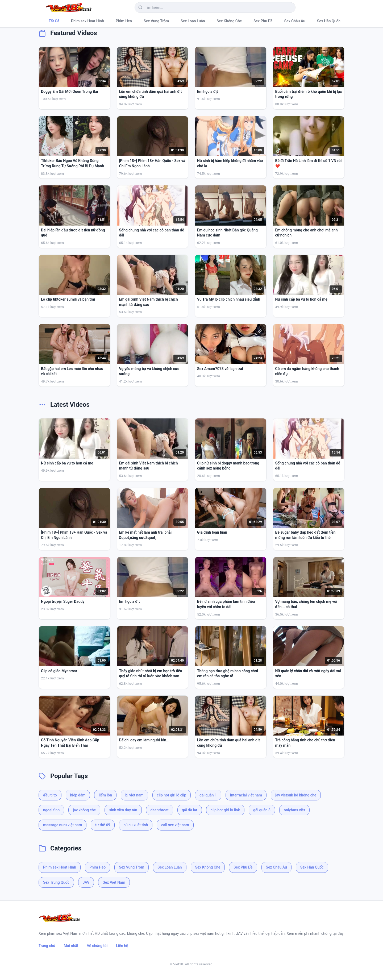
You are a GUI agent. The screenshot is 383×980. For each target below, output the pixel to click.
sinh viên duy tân (123, 810)
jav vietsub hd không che (296, 795)
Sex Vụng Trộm (156, 21)
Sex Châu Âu (295, 21)
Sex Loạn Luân (193, 21)
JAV (86, 882)
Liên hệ (122, 946)
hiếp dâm (78, 795)
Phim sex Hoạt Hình (88, 21)
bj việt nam (134, 795)
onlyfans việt (294, 810)
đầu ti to (50, 795)
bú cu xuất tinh (136, 825)
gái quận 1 (208, 795)
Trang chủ (47, 946)
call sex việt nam (175, 825)
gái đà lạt (190, 810)
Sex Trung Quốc (56, 882)
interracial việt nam (246, 795)
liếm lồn (105, 795)
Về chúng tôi (97, 946)
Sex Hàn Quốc (329, 21)
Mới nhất (71, 946)
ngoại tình (51, 810)
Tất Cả (54, 21)
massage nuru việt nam (63, 825)
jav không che (84, 810)
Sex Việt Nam (114, 882)
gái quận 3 (262, 810)
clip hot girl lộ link (225, 810)
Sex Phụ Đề (263, 21)
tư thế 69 (103, 825)
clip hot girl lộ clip (172, 795)
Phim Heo (124, 21)
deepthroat (160, 810)
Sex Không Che (229, 21)
